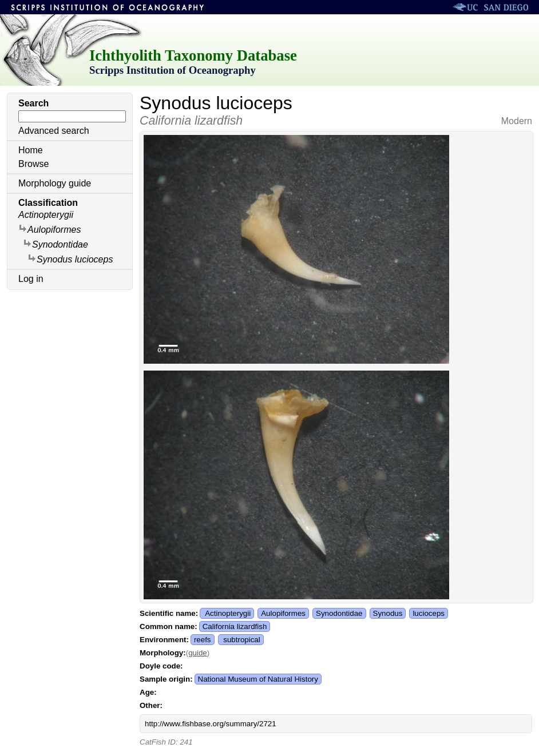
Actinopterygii (46, 215)
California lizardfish (235, 626)
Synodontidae (56, 244)
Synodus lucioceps (70, 259)
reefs (203, 640)
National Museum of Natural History (258, 679)
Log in (31, 279)
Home (31, 150)
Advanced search (54, 131)
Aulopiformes (49, 229)
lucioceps (429, 613)
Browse (33, 164)
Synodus (388, 613)
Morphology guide (55, 183)
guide (198, 653)
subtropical (241, 640)
